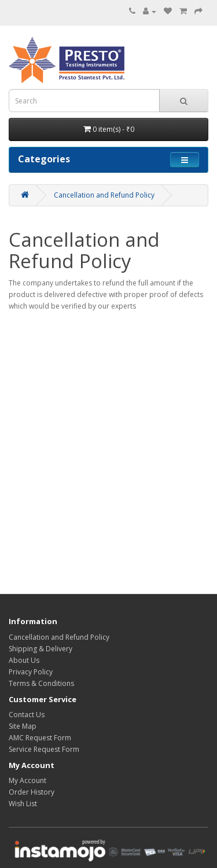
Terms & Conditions (41, 683)
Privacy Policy (31, 672)
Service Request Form (44, 749)
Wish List (23, 804)
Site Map (23, 726)
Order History (32, 792)
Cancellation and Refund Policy (104, 195)
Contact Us (27, 715)
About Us (24, 660)
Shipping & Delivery (41, 649)
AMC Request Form (40, 738)
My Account (27, 780)
